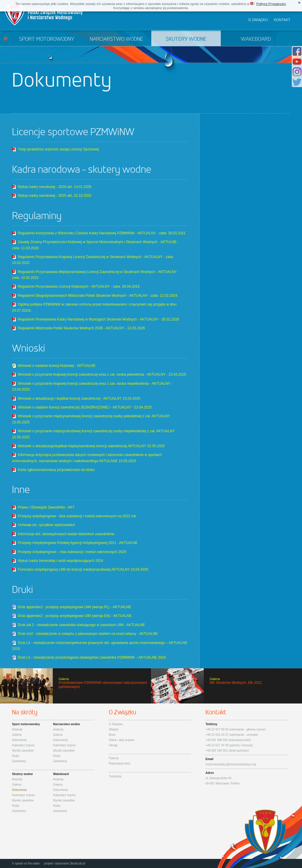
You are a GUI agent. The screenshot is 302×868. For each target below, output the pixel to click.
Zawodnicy (19, 761)
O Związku (116, 724)
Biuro (112, 735)
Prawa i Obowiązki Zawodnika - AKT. (46, 507)
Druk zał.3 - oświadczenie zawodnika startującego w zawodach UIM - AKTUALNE (82, 625)
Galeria (17, 735)
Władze (114, 729)
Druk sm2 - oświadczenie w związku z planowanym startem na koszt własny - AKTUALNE (88, 634)
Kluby (16, 756)
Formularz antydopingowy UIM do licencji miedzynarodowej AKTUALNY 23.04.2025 (83, 569)
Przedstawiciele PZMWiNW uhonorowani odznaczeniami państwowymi (75, 686)
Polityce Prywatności (271, 4)
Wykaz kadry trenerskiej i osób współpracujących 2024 (61, 561)
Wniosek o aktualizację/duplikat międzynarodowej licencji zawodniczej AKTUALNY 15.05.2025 (91, 446)
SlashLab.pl (77, 863)
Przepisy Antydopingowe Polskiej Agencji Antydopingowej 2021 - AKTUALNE (78, 543)
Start (6, 38)
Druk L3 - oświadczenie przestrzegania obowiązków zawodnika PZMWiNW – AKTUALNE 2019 (92, 657)
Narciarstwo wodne (116, 39)
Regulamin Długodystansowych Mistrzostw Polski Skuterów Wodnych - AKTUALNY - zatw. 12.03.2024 (98, 296)
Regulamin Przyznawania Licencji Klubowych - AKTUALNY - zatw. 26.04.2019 (79, 286)
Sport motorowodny (47, 39)
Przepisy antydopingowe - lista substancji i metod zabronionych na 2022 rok (77, 516)
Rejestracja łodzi (119, 763)
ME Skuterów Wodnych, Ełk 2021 (226, 686)
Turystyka (115, 776)
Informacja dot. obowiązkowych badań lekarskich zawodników (66, 534)
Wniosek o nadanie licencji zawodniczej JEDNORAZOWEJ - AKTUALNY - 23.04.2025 (85, 407)
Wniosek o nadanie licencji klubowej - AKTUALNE (57, 366)
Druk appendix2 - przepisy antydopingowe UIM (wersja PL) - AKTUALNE (74, 607)
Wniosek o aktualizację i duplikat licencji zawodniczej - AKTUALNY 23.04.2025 (79, 399)
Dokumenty (19, 740)
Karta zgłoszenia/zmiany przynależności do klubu (56, 470)
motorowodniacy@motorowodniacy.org (231, 764)
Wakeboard (256, 39)
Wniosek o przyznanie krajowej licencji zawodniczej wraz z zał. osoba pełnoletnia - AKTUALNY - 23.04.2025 (102, 374)
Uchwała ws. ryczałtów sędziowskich (46, 525)
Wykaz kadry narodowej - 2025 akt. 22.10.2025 (55, 196)
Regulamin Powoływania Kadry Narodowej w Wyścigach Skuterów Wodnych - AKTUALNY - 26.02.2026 (99, 319)
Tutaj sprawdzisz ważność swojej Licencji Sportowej (58, 149)
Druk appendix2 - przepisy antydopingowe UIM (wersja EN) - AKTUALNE (75, 616)
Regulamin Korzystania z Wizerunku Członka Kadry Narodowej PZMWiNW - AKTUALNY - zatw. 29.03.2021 (102, 233)
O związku (258, 20)
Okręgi (113, 745)
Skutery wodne (186, 39)
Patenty (114, 758)
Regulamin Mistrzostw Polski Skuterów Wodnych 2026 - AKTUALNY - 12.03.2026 (81, 328)
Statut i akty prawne (122, 740)
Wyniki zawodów (23, 751)
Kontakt (282, 20)
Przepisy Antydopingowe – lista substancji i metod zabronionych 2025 (72, 552)
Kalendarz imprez (23, 745)
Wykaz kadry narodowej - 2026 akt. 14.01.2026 (55, 187)
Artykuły (17, 729)
